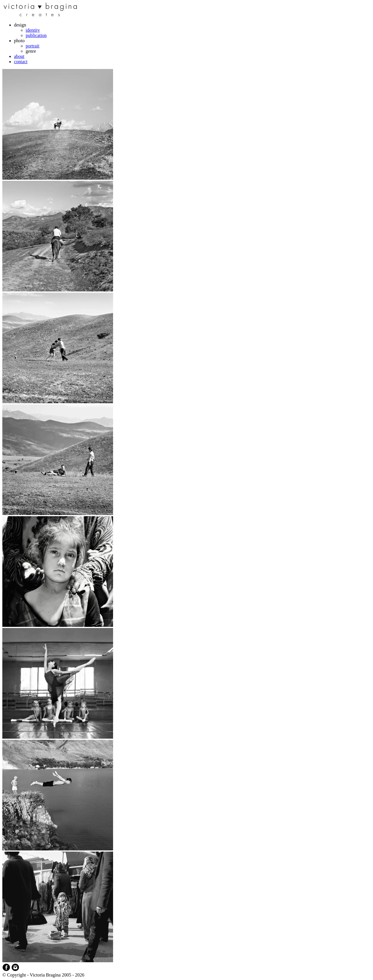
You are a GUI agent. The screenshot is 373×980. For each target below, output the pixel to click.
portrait (32, 46)
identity (33, 30)
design (20, 25)
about (19, 56)
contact (21, 62)
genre (31, 51)
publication (36, 35)
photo (19, 41)
